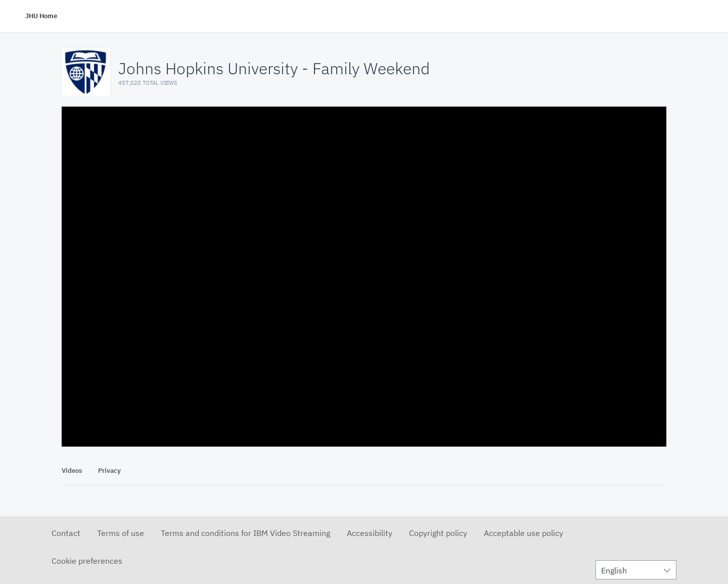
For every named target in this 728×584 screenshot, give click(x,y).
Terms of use (121, 533)
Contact (66, 533)
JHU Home (41, 16)
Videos (72, 471)
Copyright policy (438, 533)
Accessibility (370, 533)
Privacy (109, 471)
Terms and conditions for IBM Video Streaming (245, 533)
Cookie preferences (87, 561)
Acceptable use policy (524, 533)
